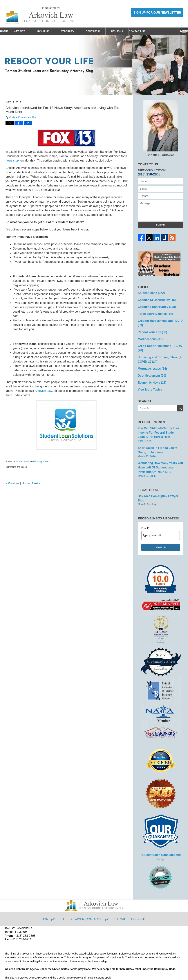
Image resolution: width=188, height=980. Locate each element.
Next (36, 483)
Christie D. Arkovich (161, 128)
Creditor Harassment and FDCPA (160, 318)
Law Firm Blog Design (166, 968)
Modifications (149, 331)
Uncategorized (41, 461)
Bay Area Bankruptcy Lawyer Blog (159, 475)
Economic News (150, 367)
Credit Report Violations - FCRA (160, 337)
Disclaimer (78, 885)
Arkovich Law (43, 391)
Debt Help (104, 31)
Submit (161, 225)
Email (145, 502)
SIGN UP (161, 522)
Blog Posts (136, 885)
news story (12, 161)
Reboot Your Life (151, 325)
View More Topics (148, 373)
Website (30, 31)
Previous (12, 483)
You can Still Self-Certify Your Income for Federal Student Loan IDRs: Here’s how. (158, 415)
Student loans (23, 461)
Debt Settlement (150, 360)
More (180, 31)
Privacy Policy (74, 947)
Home (9, 31)
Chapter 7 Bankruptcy (154, 305)
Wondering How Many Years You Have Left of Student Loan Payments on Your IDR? (160, 448)
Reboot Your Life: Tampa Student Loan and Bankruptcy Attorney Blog (42, 16)
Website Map (116, 885)
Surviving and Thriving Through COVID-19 (157, 346)
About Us (54, 31)
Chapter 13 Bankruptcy (155, 299)
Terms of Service (97, 947)
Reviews (128, 31)
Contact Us (153, 31)
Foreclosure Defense (153, 312)
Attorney (78, 31)
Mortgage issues (150, 354)
